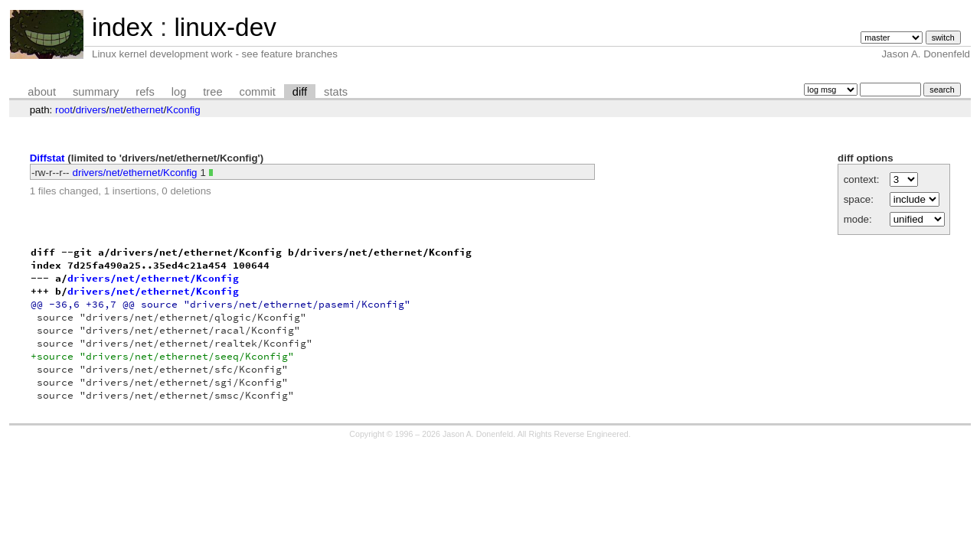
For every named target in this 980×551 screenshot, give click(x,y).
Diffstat (47, 158)
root (64, 110)
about (42, 92)
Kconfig (183, 110)
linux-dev (225, 27)
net (116, 110)
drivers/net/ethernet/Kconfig (135, 173)
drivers (91, 110)
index (122, 27)
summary (96, 92)
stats (336, 92)
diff (300, 92)
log (179, 92)
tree (212, 92)
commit (258, 92)
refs (145, 92)
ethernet (145, 110)
